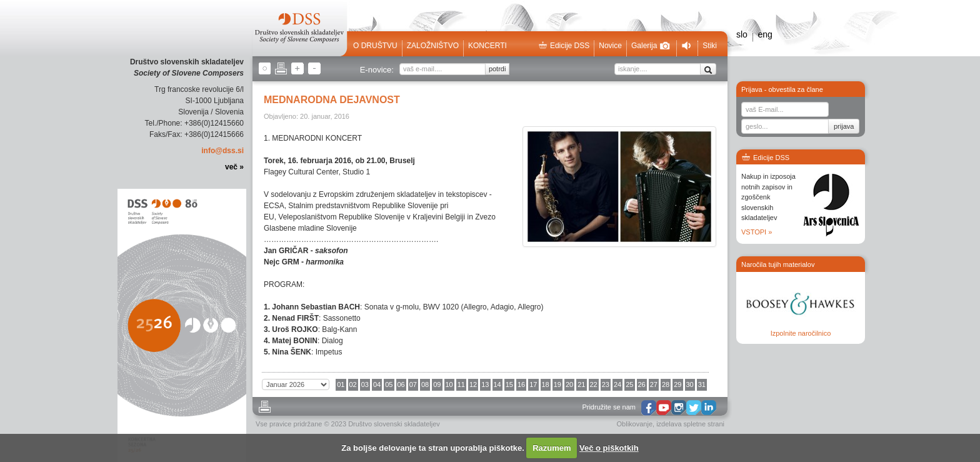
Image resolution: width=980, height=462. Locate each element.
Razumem (552, 448)
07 (413, 384)
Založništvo (433, 46)
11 (461, 384)
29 (677, 384)
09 (437, 384)
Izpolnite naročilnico (801, 333)
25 (629, 384)
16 (521, 384)
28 (666, 384)
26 (642, 384)
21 (581, 384)
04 (377, 384)
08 (425, 384)
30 (690, 384)
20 (569, 384)
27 (654, 384)
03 (365, 384)
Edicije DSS (564, 46)
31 (702, 384)
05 (389, 384)
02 (353, 384)
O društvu (375, 46)
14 (497, 384)
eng (765, 34)
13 (485, 384)
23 (606, 384)
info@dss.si (222, 151)
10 (449, 384)
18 (546, 384)
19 (557, 384)
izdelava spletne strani (690, 424)
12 (473, 384)
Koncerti (487, 46)
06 (401, 384)
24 (617, 384)
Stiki (710, 46)
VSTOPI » (757, 232)
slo (742, 34)
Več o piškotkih (609, 448)
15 (509, 384)
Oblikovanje (635, 424)
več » (234, 167)
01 (341, 384)
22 (594, 384)
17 (533, 384)
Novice (610, 46)
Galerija (651, 46)
